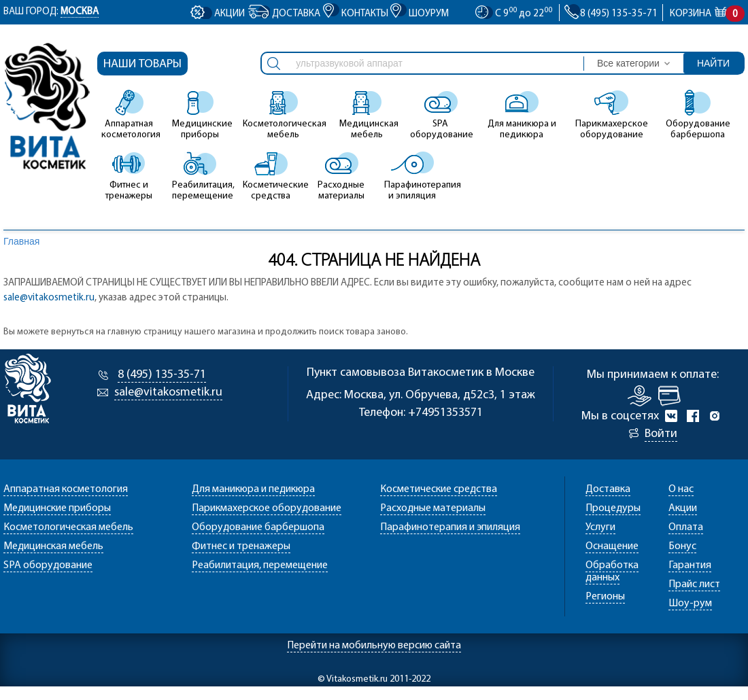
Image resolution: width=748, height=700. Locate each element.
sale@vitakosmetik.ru (49, 298)
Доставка (296, 14)
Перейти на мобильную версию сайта (374, 646)
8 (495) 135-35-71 (162, 375)
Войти (661, 434)
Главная (21, 241)
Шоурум (429, 14)
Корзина (702, 14)
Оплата (686, 527)
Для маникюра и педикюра (522, 115)
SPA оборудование (441, 115)
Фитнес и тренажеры (129, 176)
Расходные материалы (341, 176)
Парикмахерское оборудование (612, 115)
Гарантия (690, 565)
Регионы (605, 597)
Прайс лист (694, 584)
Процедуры (613, 508)
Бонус (682, 546)
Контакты (365, 14)
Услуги (600, 527)
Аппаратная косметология (129, 115)
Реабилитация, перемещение (200, 176)
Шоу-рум (690, 603)
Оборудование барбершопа (698, 115)
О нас (681, 489)
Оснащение (612, 546)
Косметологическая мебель (284, 115)
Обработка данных (612, 572)
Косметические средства (271, 176)
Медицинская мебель (367, 115)
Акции (230, 14)
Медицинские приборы (200, 115)
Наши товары (142, 64)
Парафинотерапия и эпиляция (412, 176)
